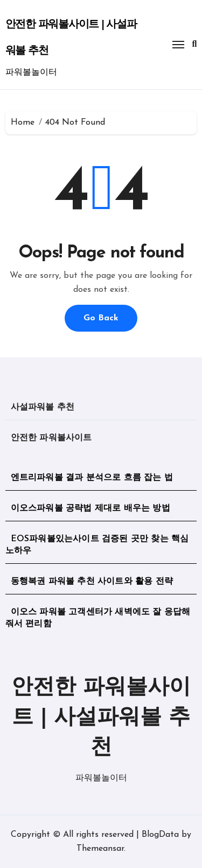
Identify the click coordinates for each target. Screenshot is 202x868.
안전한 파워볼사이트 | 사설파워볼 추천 (101, 718)
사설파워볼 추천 (43, 407)
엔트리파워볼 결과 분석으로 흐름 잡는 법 (92, 478)
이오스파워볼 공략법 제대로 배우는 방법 (90, 508)
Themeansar (100, 849)
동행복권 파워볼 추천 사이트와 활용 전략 (92, 582)
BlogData (160, 835)
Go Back (101, 318)
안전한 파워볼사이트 (51, 438)
